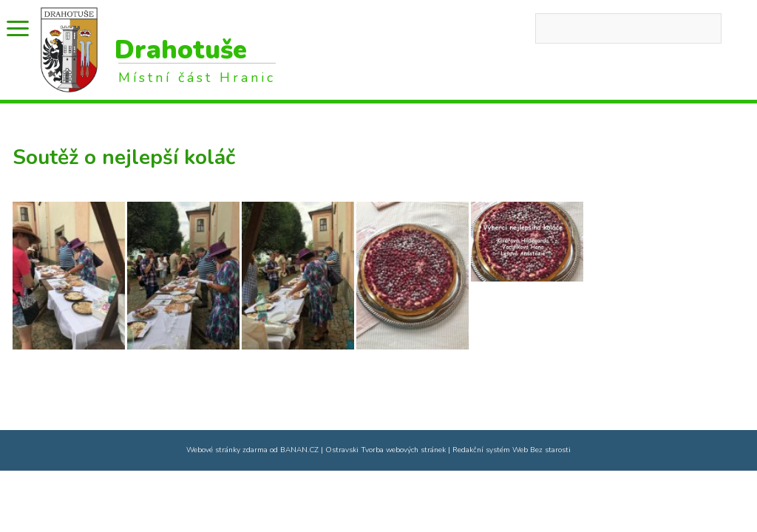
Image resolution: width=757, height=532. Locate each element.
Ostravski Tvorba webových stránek (386, 450)
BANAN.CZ (299, 450)
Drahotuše (181, 50)
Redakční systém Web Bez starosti (512, 450)
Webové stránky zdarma (227, 450)
